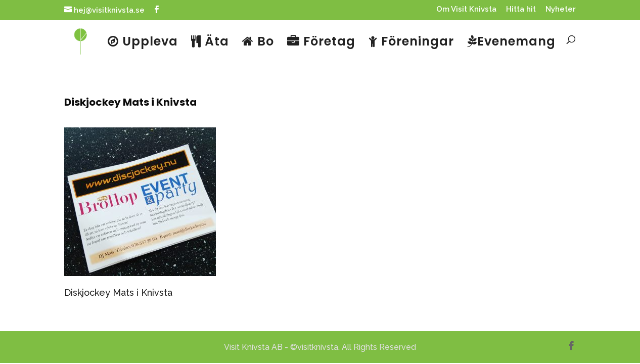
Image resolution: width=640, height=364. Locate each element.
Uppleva (143, 42)
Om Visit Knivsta (466, 10)
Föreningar (411, 42)
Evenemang (511, 42)
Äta (210, 42)
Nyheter (561, 10)
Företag (321, 42)
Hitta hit (521, 10)
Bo (258, 42)
